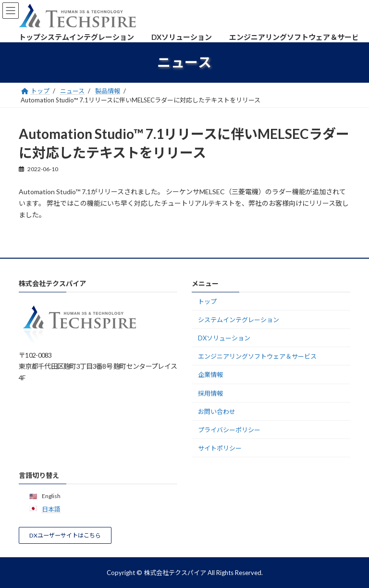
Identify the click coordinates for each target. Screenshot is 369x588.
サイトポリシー (220, 448)
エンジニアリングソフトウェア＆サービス (257, 356)
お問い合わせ (217, 412)
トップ (207, 301)
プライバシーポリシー (229, 430)
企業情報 (210, 375)
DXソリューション (224, 338)
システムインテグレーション (239, 320)
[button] (65, 535)
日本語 (51, 509)
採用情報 (210, 393)
